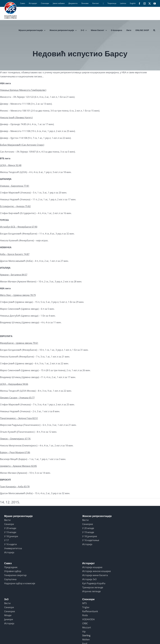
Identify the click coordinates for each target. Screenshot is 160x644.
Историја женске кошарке (97, 571)
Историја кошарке (92, 567)
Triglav (86, 607)
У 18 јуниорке (90, 536)
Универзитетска (13, 548)
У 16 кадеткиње (91, 540)
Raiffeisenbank (90, 611)
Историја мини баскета (95, 575)
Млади (8, 615)
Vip (84, 632)
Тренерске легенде (93, 587)
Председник (11, 567)
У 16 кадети (10, 544)
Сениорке (88, 524)
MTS (84, 603)
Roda (85, 615)
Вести (7, 520)
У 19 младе (88, 532)
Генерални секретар (15, 575)
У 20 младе (88, 528)
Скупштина (10, 579)
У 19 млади (10, 532)
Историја (9, 552)
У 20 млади (10, 528)
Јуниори (9, 619)
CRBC (85, 623)
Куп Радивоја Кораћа (94, 583)
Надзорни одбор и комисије (20, 583)
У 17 (6, 540)
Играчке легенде (91, 591)
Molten (86, 640)
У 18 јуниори (11, 536)
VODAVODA (88, 619)
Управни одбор (13, 571)
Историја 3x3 (89, 579)
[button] (154, 30)
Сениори (9, 524)
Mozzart (87, 627)
